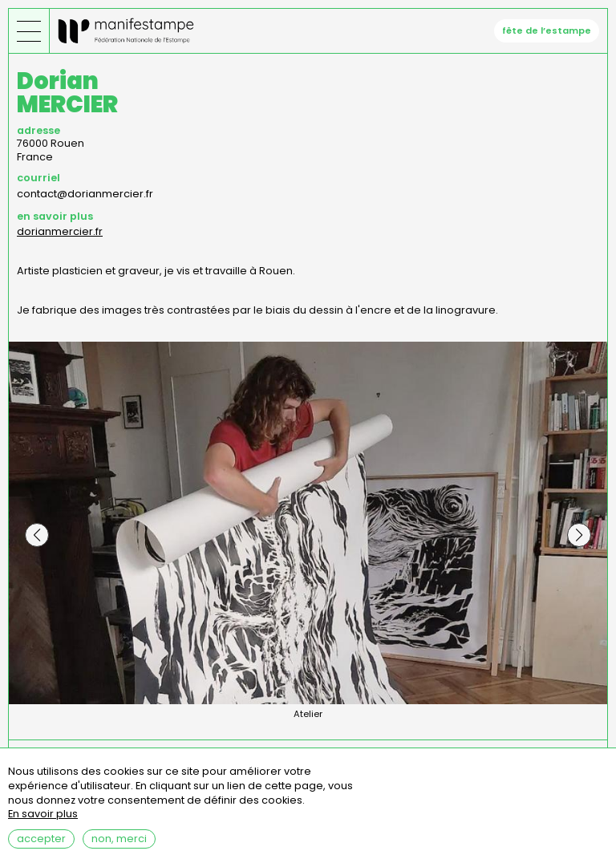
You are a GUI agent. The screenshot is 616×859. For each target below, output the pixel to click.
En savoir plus (43, 823)
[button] (37, 535)
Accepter (41, 847)
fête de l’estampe (547, 30)
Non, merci (119, 847)
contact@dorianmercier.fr (85, 194)
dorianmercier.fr (60, 231)
